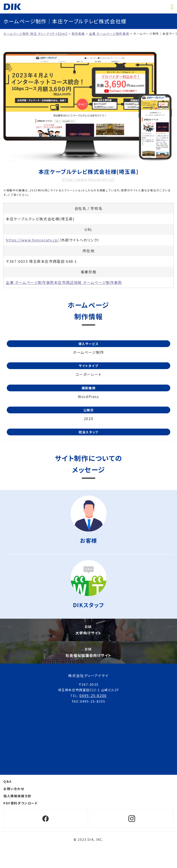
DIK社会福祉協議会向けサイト (88, 652)
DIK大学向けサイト (88, 630)
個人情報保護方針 (17, 796)
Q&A (8, 781)
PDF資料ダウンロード (21, 803)
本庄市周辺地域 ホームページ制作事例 (88, 282)
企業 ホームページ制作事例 (30, 282)
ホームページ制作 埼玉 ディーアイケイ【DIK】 (12, 7)
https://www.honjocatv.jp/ (88, 179)
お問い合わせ (14, 789)
